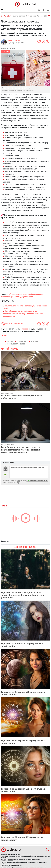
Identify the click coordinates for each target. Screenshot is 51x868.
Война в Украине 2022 (39, 16)
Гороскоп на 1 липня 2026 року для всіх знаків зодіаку (22, 645)
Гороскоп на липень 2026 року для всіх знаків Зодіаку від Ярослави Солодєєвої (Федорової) (23, 595)
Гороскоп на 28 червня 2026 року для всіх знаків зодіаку (23, 790)
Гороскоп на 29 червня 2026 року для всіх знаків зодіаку (23, 742)
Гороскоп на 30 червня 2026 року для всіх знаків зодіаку (23, 693)
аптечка (34, 341)
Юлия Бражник (14, 41)
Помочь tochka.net (20, 16)
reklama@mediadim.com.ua (32, 867)
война (10, 341)
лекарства (22, 341)
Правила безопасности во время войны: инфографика (23, 397)
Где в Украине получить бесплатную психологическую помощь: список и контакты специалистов (21, 450)
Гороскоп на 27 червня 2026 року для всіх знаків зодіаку (23, 839)
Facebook (25, 329)
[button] (43, 10)
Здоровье (6, 51)
